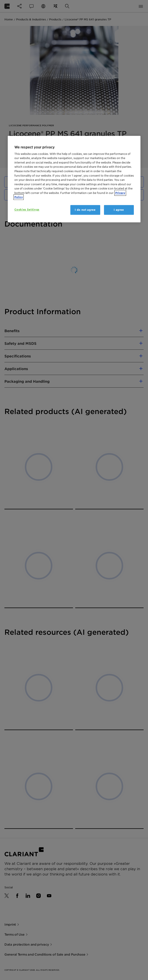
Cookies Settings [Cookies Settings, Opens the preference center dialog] (27, 210)
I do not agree (85, 210)
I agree (119, 210)
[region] (74, 179)
